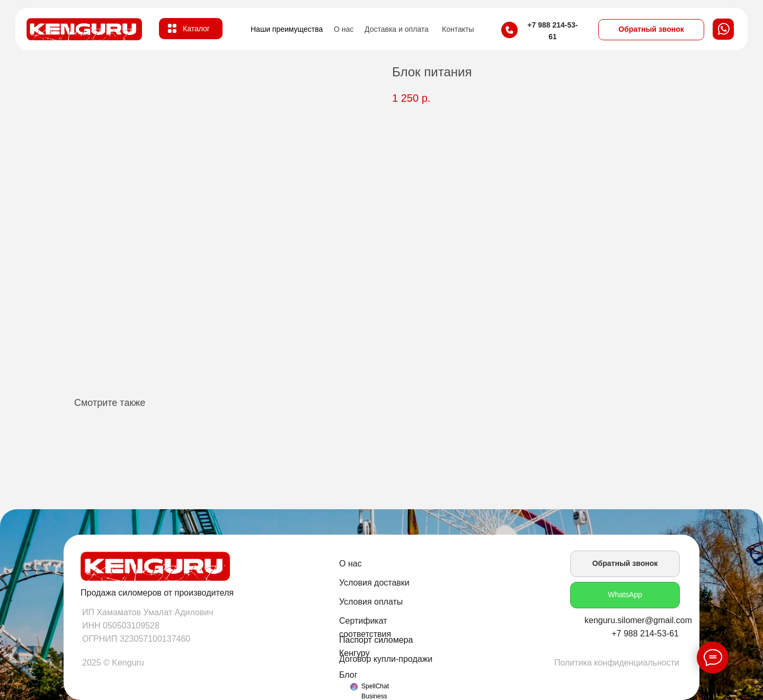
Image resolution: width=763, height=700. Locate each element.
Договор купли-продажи (386, 659)
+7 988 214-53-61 (645, 633)
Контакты (458, 29)
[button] (651, 30)
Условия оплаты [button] (371, 602)
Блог (348, 675)
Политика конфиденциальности (617, 663)
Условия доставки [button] (374, 583)
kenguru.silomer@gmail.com (638, 620)
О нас (344, 29)
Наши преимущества (287, 29)
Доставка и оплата (397, 29)
